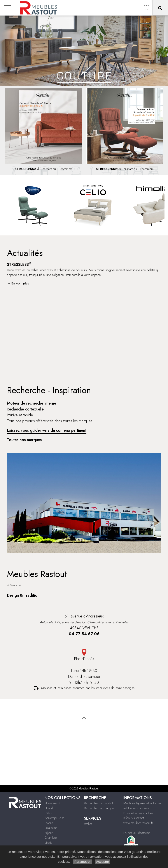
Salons (49, 823)
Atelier (88, 824)
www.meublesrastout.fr (138, 823)
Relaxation (51, 828)
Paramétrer (82, 862)
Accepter (103, 862)
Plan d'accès (84, 655)
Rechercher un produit (98, 803)
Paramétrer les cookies (138, 813)
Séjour (49, 833)
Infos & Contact (134, 818)
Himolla (50, 808)
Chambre (51, 838)
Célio (48, 813)
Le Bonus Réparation (137, 833)
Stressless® (52, 803)
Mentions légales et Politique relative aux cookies (142, 806)
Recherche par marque (99, 808)
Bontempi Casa (55, 818)
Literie (48, 843)
